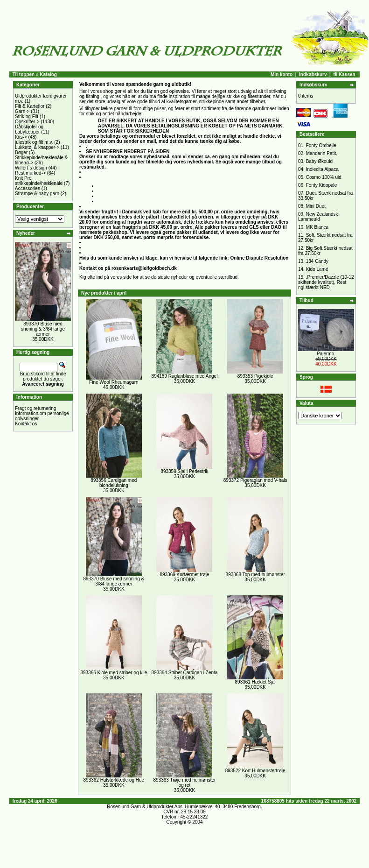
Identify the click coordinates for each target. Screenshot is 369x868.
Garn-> (22, 111)
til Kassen (344, 74)
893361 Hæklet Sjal (255, 682)
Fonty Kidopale (322, 185)
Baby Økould (319, 161)
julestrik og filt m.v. (34, 142)
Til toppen (24, 74)
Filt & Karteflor (30, 106)
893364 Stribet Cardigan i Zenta (185, 673)
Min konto (282, 74)
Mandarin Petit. (322, 153)
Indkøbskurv (313, 74)
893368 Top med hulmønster (255, 575)
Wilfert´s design (31, 168)
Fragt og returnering (35, 408)
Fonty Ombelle (321, 145)
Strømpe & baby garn (37, 194)
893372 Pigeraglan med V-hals (255, 480)
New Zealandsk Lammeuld (318, 217)
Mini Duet (316, 206)
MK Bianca (317, 227)
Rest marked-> (30, 173)
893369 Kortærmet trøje (184, 575)
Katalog (48, 74)
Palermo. (326, 354)
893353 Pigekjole (255, 376)
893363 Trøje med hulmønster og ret (185, 783)
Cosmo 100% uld (324, 177)
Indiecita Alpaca (322, 169)
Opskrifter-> (27, 122)
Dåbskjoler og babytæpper (29, 129)
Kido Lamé (317, 269)
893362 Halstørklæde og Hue (114, 780)
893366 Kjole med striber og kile (114, 673)
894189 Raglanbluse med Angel (185, 376)
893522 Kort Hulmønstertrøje (255, 771)
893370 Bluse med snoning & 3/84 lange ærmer (43, 329)
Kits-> (21, 137)
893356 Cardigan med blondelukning (114, 483)
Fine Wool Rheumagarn (114, 382)
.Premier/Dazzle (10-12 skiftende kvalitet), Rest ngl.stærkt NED (326, 282)
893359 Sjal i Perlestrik (184, 471)
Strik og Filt (27, 116)
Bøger (21, 152)
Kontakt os (26, 424)
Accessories (28, 188)
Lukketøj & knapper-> (37, 147)
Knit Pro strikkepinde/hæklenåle (39, 181)
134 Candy (317, 261)
